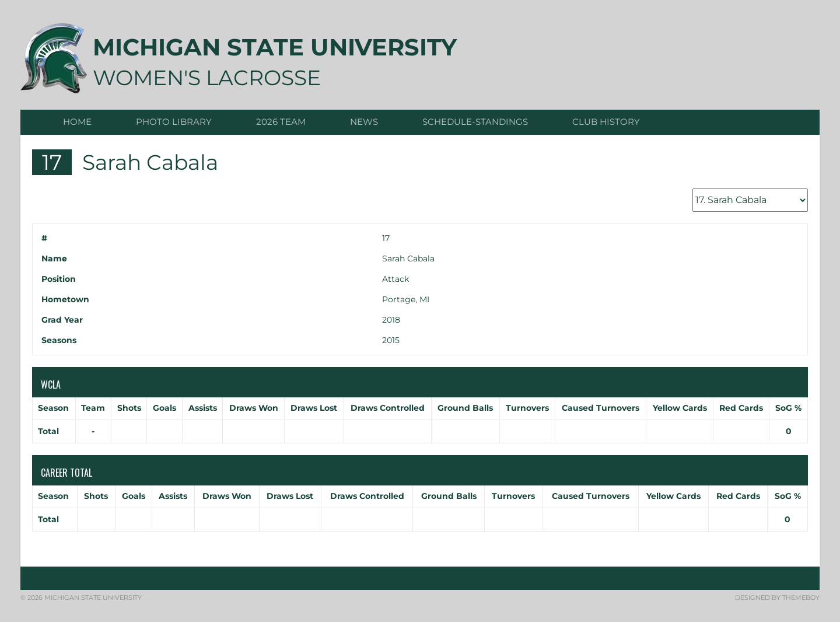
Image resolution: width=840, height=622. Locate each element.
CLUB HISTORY (606, 122)
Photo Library (174, 122)
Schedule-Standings (475, 122)
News (364, 122)
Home (77, 122)
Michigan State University (275, 47)
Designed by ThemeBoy (777, 597)
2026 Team (281, 122)
